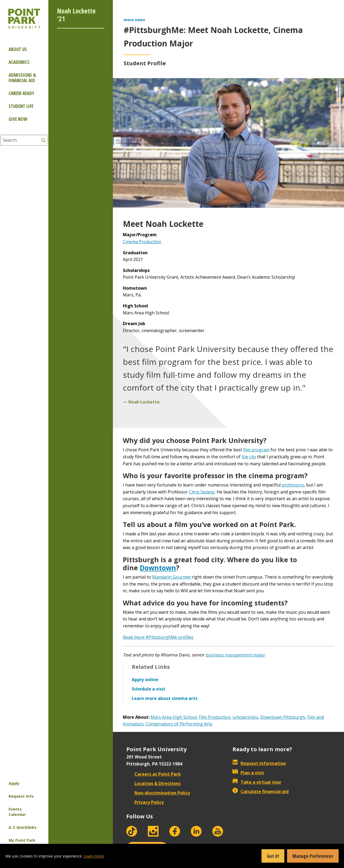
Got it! (273, 856)
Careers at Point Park (154, 774)
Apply (14, 783)
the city (249, 457)
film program (256, 450)
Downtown (158, 568)
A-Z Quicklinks (23, 827)
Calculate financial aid (261, 791)
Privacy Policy (145, 802)
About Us (18, 49)
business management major (235, 655)
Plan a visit (248, 773)
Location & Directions (153, 783)
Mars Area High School (174, 717)
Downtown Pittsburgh (283, 717)
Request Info (21, 796)
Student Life (21, 106)
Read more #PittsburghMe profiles (158, 637)
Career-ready (21, 93)
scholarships (245, 717)
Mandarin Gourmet (171, 577)
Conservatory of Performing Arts (179, 724)
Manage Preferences (313, 856)
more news (134, 20)
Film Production (215, 717)
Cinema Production (142, 242)
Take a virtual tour (257, 782)
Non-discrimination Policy (158, 793)
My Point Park (22, 840)
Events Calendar (17, 812)
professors (293, 485)
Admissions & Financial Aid (22, 78)
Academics (19, 62)
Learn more (94, 856)
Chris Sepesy (202, 492)
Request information (259, 763)
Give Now (18, 119)
